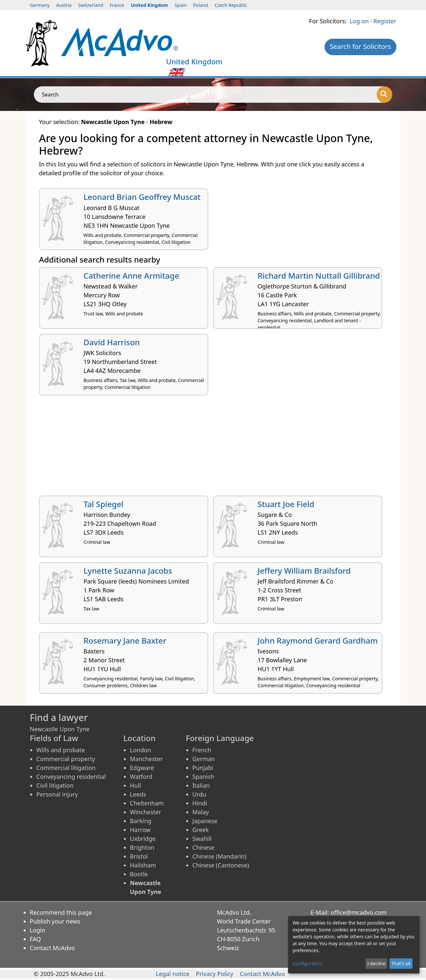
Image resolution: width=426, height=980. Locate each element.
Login (38, 930)
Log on (359, 21)
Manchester (146, 759)
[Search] (384, 95)
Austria (64, 5)
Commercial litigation (66, 768)
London (141, 750)
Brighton (142, 847)
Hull (136, 785)
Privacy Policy (215, 974)
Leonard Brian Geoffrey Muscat (142, 197)
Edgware (142, 768)
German (204, 759)
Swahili (202, 839)
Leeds (138, 794)
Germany (40, 5)
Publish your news (55, 921)
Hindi (200, 803)
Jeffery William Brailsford (304, 571)
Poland (201, 5)
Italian (201, 785)
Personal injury (57, 794)
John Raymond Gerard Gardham (318, 640)
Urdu (199, 794)
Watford (141, 777)
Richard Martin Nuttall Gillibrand (319, 276)
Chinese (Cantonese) (221, 865)
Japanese (205, 821)
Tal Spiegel (103, 504)
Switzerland (91, 5)
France (117, 5)
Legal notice (173, 974)
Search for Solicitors (360, 46)
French (202, 750)
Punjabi (203, 768)
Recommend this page (61, 912)
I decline (376, 963)
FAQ (35, 939)
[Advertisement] (213, 448)
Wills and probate (61, 750)
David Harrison (112, 342)
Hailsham (143, 865)
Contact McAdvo (52, 948)
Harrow (140, 830)
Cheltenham (147, 803)
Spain (180, 5)
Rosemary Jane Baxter (125, 640)
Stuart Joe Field (286, 504)
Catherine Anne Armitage (131, 276)
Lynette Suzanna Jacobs (128, 571)
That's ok (401, 963)
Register (385, 21)
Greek (201, 830)
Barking (141, 821)
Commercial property (66, 759)
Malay (201, 812)
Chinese (203, 847)
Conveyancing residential (71, 777)
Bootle (139, 874)
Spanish (203, 777)
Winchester (146, 812)
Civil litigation (55, 785)
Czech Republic (231, 5)
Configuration (308, 963)
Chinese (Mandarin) (220, 856)
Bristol (139, 856)
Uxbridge (143, 839)
